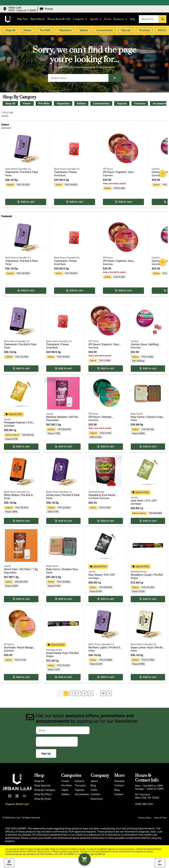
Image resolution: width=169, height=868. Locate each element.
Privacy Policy (145, 818)
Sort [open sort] (160, 863)
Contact (95, 794)
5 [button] (91, 693)
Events (108, 19)
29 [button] (103, 693)
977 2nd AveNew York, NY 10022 (147, 796)
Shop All (10, 103)
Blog (133, 19)
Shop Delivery (38, 19)
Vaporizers (63, 103)
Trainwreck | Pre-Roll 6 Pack (22, 172)
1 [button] (66, 693)
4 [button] (84, 693)
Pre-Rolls (44, 103)
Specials (96, 19)
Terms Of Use (160, 818)
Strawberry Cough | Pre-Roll (147, 575)
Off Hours (108, 169)
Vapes (65, 790)
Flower (27, 103)
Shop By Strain (43, 799)
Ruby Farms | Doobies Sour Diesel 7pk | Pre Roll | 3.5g (62, 571)
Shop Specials (42, 785)
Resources (121, 19)
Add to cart (26, 202)
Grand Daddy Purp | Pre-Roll (63, 653)
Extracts (79, 781)
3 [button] (78, 693)
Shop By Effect (43, 794)
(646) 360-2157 (144, 804)
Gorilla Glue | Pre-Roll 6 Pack (63, 495)
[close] (106, 8)
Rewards (119, 781)
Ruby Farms (137, 414)
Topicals (122, 103)
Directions (97, 799)
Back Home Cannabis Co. (18, 169)
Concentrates (101, 103)
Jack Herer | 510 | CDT (144, 501)
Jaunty (7, 419)
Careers (119, 794)
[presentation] (57, 742)
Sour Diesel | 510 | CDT (102, 575)
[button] (28, 9)
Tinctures (140, 103)
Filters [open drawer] (9, 863)
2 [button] (72, 693)
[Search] (162, 19)
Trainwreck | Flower (65, 172)
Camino (156, 169)
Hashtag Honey (96, 492)
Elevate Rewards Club (59, 19)
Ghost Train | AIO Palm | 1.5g (21, 569)
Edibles (81, 103)
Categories (80, 19)
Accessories (82, 794)
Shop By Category (45, 790)
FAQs (94, 790)
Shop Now (22, 19)
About (94, 781)
